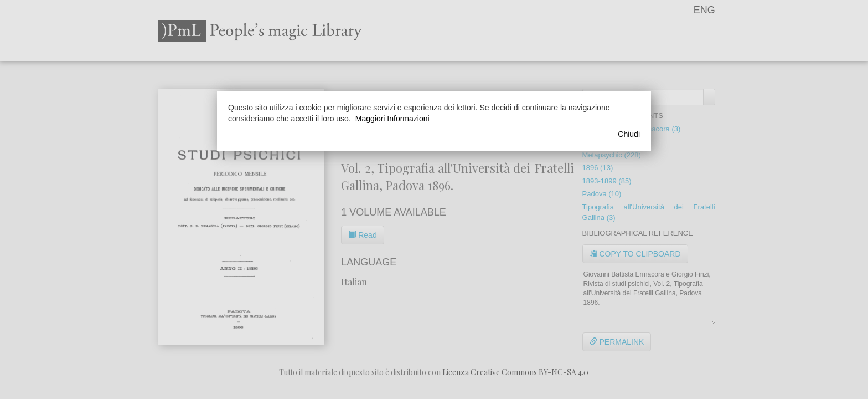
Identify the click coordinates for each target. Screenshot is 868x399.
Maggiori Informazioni (392, 119)
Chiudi (629, 134)
